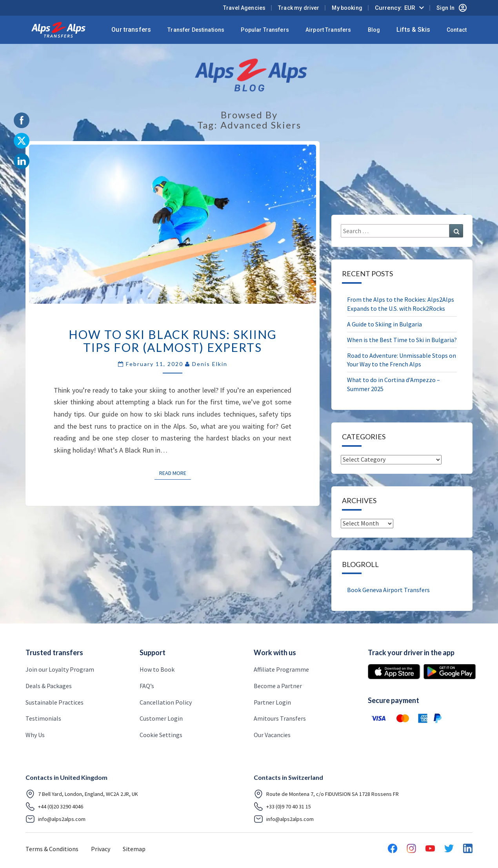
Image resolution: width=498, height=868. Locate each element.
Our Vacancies (272, 735)
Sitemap (134, 849)
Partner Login (272, 702)
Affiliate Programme (281, 669)
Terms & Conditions (52, 849)
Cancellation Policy (166, 702)
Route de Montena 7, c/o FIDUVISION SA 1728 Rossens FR (326, 794)
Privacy (101, 849)
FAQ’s (147, 686)
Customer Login (161, 718)
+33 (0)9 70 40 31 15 (282, 806)
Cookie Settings (161, 735)
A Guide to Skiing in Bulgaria (384, 324)
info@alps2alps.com (55, 819)
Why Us (35, 735)
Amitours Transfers (280, 718)
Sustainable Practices (55, 702)
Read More (175, 473)
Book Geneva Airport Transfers (388, 590)
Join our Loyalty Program (60, 669)
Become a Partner (278, 686)
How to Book (157, 669)
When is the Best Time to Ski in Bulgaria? (402, 340)
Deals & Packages (49, 686)
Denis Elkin (210, 364)
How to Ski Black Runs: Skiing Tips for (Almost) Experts (173, 341)
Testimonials (43, 718)
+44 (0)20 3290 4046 (54, 806)
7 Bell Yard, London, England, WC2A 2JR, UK (82, 794)
